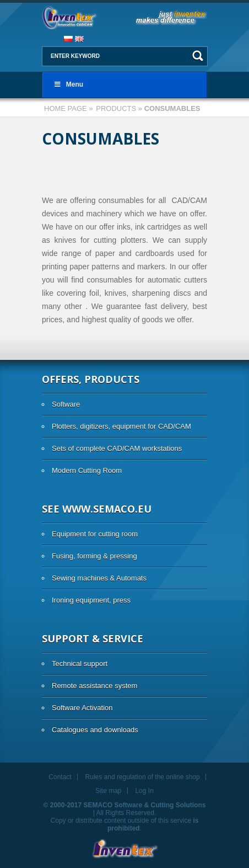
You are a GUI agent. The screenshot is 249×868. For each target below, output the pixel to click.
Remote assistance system (94, 686)
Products (116, 108)
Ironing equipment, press (91, 600)
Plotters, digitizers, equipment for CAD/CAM (121, 426)
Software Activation (82, 708)
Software (66, 404)
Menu (68, 84)
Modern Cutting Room (87, 470)
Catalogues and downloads (95, 730)
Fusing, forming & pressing (94, 556)
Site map (108, 791)
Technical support (80, 664)
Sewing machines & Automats (99, 578)
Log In (144, 791)
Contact (60, 777)
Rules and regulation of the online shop (143, 777)
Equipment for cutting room (95, 534)
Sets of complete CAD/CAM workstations (117, 448)
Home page (66, 108)
